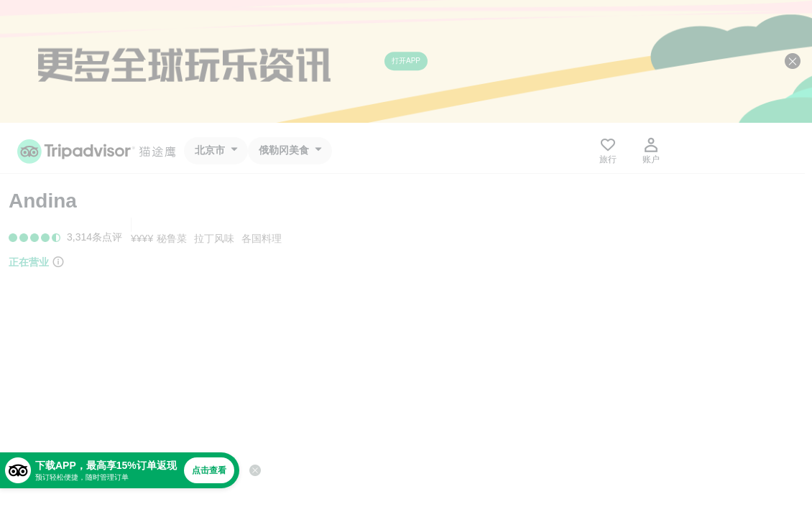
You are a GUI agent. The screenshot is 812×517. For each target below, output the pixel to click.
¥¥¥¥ (142, 238)
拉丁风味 (214, 238)
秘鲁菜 (172, 238)
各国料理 (262, 238)
